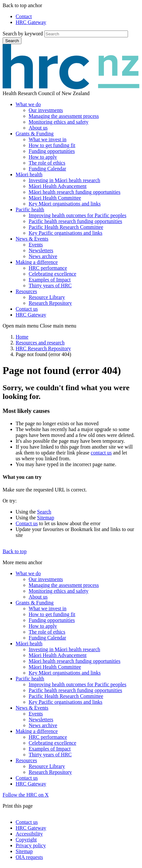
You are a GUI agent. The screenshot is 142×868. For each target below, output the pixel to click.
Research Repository (50, 303)
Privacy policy (31, 845)
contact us (101, 453)
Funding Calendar (47, 169)
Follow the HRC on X (26, 795)
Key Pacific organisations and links (65, 233)
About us (38, 128)
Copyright (26, 840)
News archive (43, 256)
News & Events (32, 239)
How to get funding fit (52, 145)
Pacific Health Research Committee (66, 227)
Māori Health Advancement (58, 186)
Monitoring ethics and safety (59, 122)
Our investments (46, 110)
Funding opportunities (52, 151)
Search (12, 41)
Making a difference (37, 262)
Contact (24, 16)
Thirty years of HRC (50, 285)
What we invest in (48, 139)
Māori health (29, 174)
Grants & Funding (35, 134)
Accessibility (29, 834)
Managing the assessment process (64, 116)
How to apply (43, 157)
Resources (26, 291)
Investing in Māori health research (64, 180)
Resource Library (47, 297)
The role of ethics (47, 163)
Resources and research (40, 343)
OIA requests (29, 857)
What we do (28, 104)
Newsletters (41, 250)
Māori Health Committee (55, 198)
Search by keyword (23, 34)
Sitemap (46, 518)
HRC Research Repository (43, 348)
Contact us (27, 309)
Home (22, 337)
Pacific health (30, 210)
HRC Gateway (31, 22)
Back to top (15, 551)
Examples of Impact (50, 280)
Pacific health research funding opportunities (75, 221)
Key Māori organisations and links (65, 204)
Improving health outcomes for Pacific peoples (78, 215)
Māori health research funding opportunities (75, 192)
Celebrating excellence (52, 274)
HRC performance (48, 268)
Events (36, 245)
